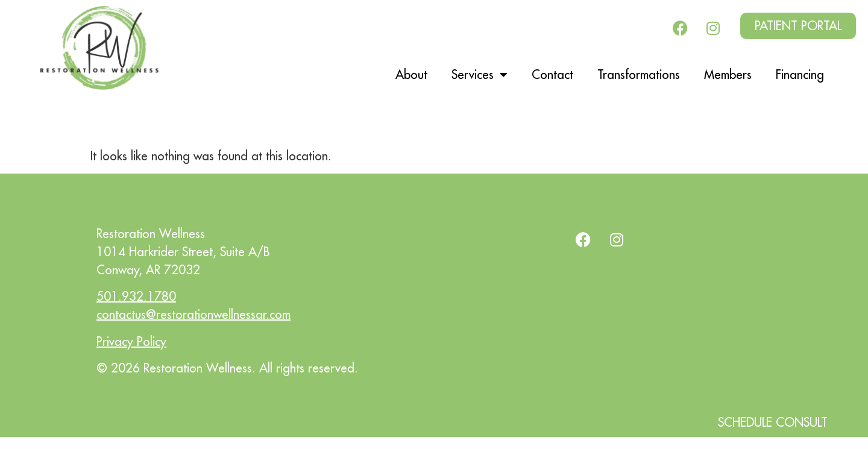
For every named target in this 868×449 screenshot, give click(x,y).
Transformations (639, 74)
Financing (800, 74)
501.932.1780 (136, 296)
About (411, 74)
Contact (552, 74)
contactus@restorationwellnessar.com (193, 314)
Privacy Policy (131, 341)
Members (728, 74)
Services (480, 75)
